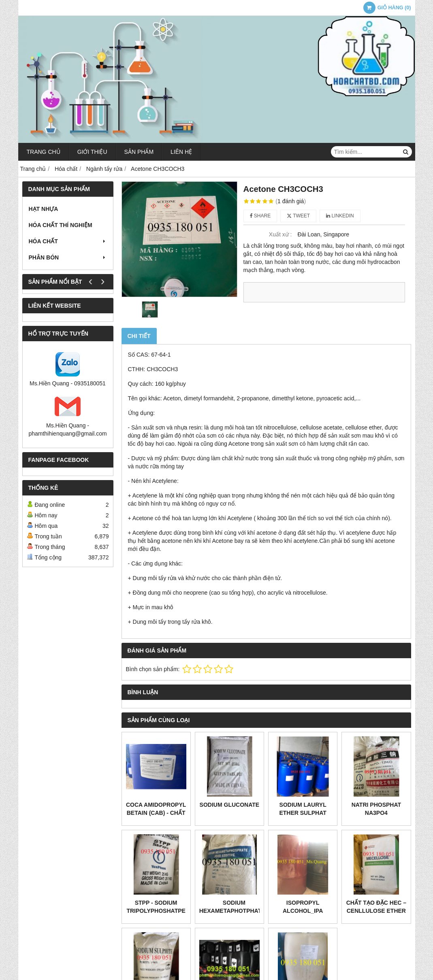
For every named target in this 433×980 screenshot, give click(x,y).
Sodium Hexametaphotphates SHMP (234, 911)
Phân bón (68, 257)
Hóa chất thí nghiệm (61, 225)
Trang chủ (44, 152)
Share (260, 216)
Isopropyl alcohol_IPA (303, 907)
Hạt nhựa (44, 209)
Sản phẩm (139, 152)
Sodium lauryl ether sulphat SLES (303, 813)
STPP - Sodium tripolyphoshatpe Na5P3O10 (156, 911)
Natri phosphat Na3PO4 (376, 809)
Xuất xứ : (280, 234)
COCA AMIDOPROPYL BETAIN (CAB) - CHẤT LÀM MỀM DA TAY (156, 813)
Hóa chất (68, 241)
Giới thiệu (92, 152)
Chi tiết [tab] (139, 336)
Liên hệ (181, 152)
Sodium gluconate (230, 805)
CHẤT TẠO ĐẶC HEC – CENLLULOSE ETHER (376, 907)
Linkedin (340, 216)
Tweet (298, 216)
